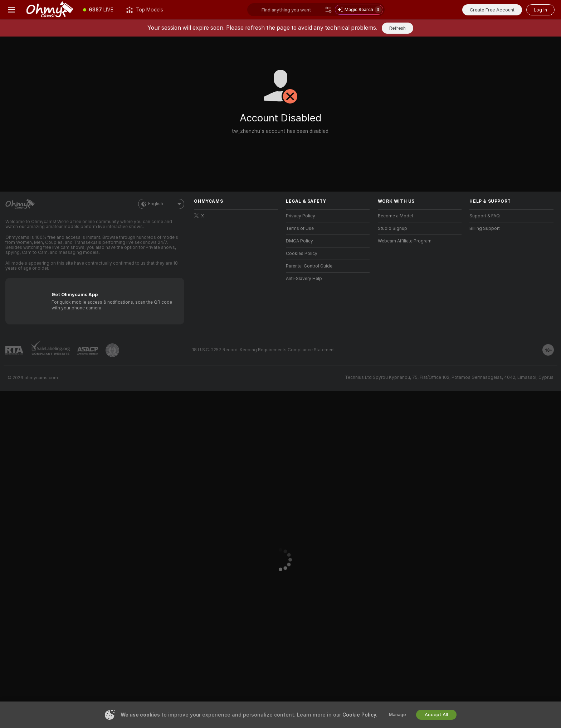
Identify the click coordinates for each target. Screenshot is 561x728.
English (161, 204)
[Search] (328, 10)
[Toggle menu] (11, 10)
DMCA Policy (299, 241)
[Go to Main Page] (50, 10)
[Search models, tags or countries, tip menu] (292, 10)
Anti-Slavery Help (304, 279)
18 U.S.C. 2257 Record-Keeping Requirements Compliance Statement (264, 350)
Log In (540, 10)
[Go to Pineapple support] (112, 350)
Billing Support (485, 228)
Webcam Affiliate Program (405, 241)
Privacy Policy (301, 216)
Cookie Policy (359, 715)
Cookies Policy (302, 254)
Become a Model (395, 216)
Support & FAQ (485, 216)
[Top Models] (145, 10)
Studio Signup (392, 228)
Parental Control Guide (309, 266)
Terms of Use (300, 228)
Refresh (397, 28)
